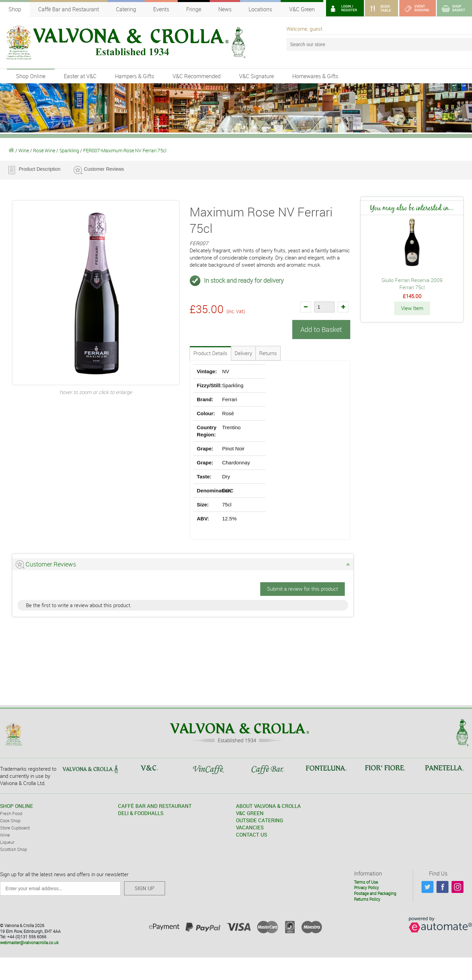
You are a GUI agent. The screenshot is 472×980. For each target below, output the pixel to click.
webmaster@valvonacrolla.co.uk (29, 942)
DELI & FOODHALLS (141, 813)
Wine (24, 150)
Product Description (40, 169)
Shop (15, 9)
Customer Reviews (104, 169)
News (225, 9)
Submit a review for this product (303, 589)
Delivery (243, 353)
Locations (260, 9)
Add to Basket (321, 329)
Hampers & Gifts (135, 76)
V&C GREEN (250, 813)
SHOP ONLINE (17, 806)
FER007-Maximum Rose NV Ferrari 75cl (125, 150)
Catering (126, 9)
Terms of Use (366, 882)
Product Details (210, 353)
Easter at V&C (80, 76)
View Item (412, 308)
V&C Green (302, 9)
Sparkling (69, 150)
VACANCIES (250, 827)
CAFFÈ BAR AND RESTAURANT (155, 806)
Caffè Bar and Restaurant (69, 9)
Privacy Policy (366, 887)
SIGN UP (145, 888)
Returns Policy (367, 899)
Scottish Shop (13, 849)
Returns (268, 353)
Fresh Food (11, 813)
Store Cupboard (15, 828)
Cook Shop (10, 821)
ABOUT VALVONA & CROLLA (268, 806)
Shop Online (31, 76)
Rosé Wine (44, 150)
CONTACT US (252, 835)
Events (161, 9)
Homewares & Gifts (315, 76)
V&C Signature (256, 76)
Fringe (194, 9)
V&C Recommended (197, 76)
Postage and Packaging (375, 893)
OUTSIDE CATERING (260, 820)
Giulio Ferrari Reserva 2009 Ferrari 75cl (412, 284)
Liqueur (7, 842)
